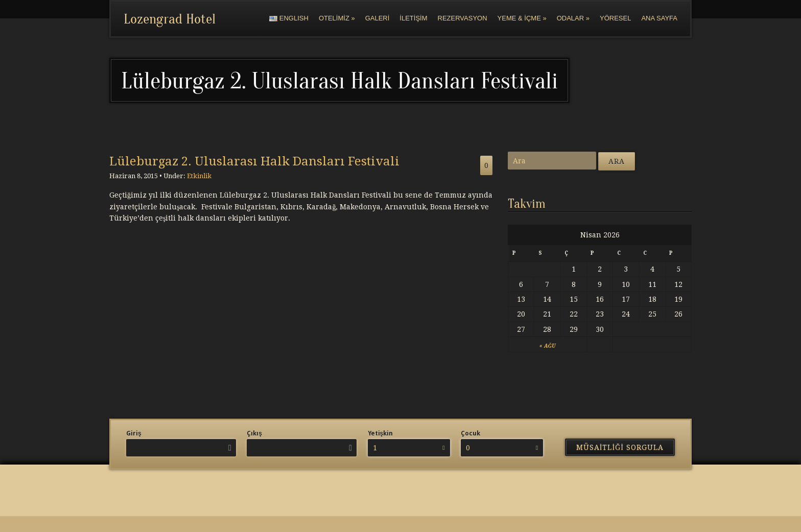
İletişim (413, 18)
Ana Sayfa (659, 18)
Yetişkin (381, 433)
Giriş (134, 433)
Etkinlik (199, 176)
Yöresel (615, 18)
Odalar (573, 18)
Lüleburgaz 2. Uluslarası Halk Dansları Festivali (254, 161)
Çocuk (470, 433)
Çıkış (254, 433)
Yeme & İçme (522, 18)
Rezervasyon (463, 18)
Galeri (378, 18)
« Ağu (547, 346)
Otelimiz (337, 18)
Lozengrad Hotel (170, 19)
